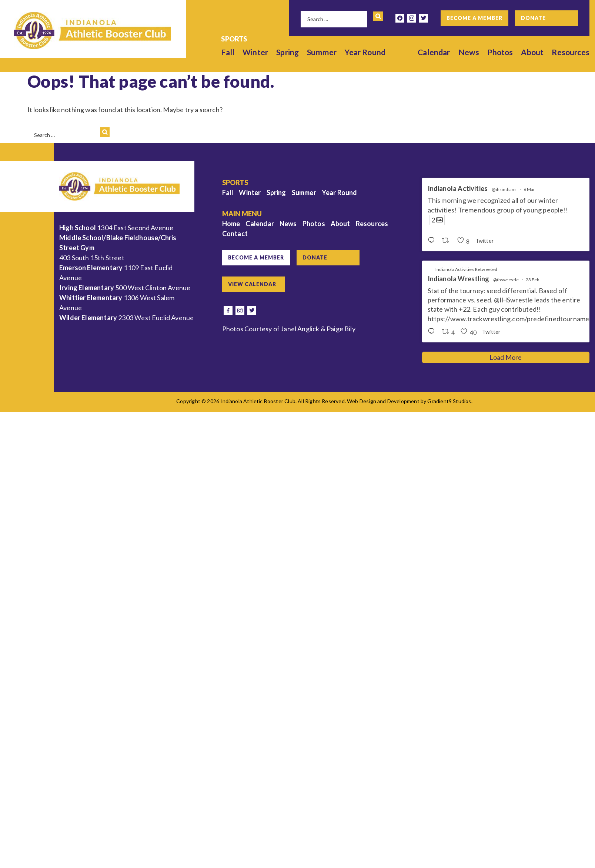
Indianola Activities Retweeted (466, 269)
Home (231, 224)
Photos (500, 52)
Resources (571, 52)
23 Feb (533, 280)
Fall (228, 52)
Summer (322, 52)
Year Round (365, 52)
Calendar (434, 52)
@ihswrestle (506, 280)
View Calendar (252, 284)
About (533, 52)
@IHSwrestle (514, 300)
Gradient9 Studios (449, 401)
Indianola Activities (458, 189)
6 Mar (529, 189)
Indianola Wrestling (458, 279)
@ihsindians (504, 190)
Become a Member (474, 18)
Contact (235, 234)
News (469, 52)
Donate (533, 18)
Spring (288, 52)
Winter (255, 52)
